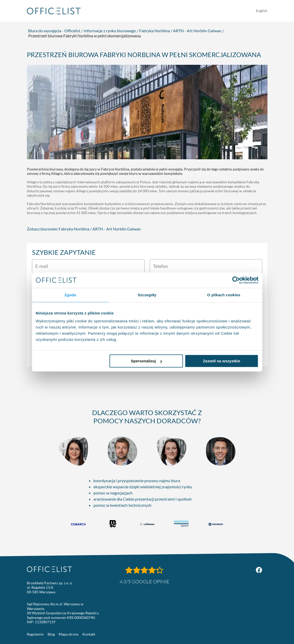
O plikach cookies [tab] (224, 295)
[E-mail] (88, 266)
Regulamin (35, 634)
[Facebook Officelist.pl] (259, 570)
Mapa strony (69, 634)
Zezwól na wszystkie (222, 361)
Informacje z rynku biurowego (110, 31)
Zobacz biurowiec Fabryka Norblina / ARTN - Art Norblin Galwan (84, 229)
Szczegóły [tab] (147, 295)
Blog (51, 634)
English (262, 11)
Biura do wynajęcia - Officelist (54, 31)
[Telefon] (206, 266)
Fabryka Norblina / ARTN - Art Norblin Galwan (180, 31)
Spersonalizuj (146, 361)
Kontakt (89, 634)
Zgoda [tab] (70, 295)
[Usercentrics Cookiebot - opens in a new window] (236, 280)
